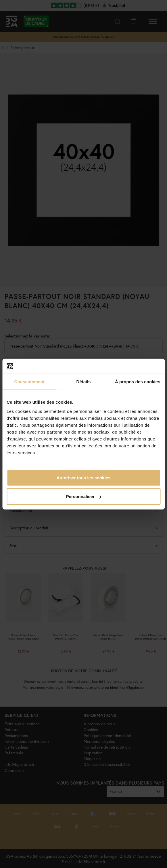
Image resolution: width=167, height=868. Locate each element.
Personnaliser (84, 496)
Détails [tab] (84, 382)
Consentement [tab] (29, 382)
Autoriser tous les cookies (84, 477)
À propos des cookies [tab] (138, 382)
